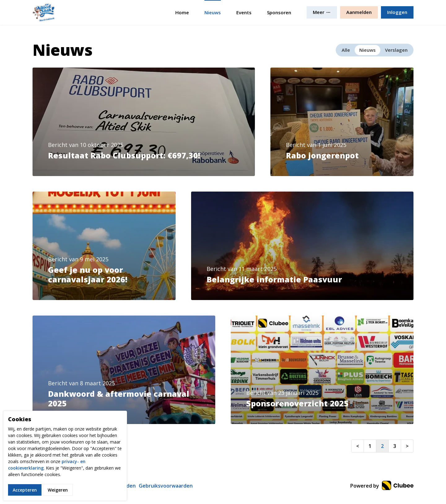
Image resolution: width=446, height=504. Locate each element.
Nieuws (213, 12)
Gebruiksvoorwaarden (166, 486)
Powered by (382, 486)
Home (182, 12)
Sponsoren (279, 12)
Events (244, 12)
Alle (346, 50)
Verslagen (396, 50)
